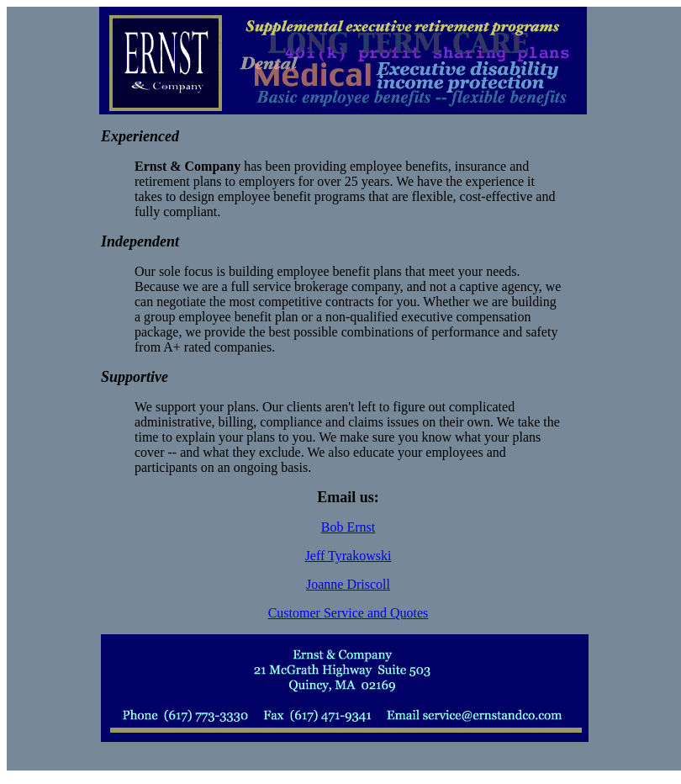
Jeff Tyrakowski (348, 556)
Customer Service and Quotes (348, 613)
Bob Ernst (348, 527)
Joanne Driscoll (348, 584)
